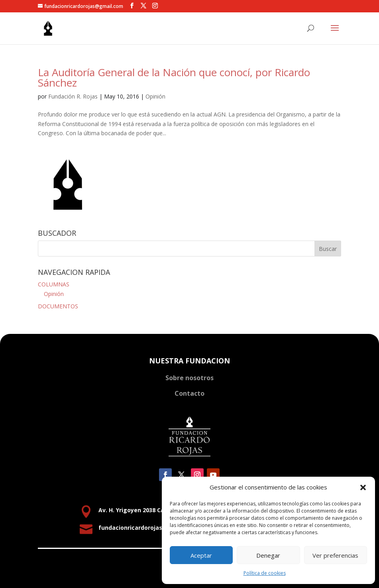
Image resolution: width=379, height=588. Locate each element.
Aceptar (201, 555)
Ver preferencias (335, 555)
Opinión (155, 96)
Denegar (268, 555)
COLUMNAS (54, 284)
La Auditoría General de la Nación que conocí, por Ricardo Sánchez (174, 77)
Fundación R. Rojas (73, 96)
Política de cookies (265, 573)
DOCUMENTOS (58, 306)
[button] (363, 487)
